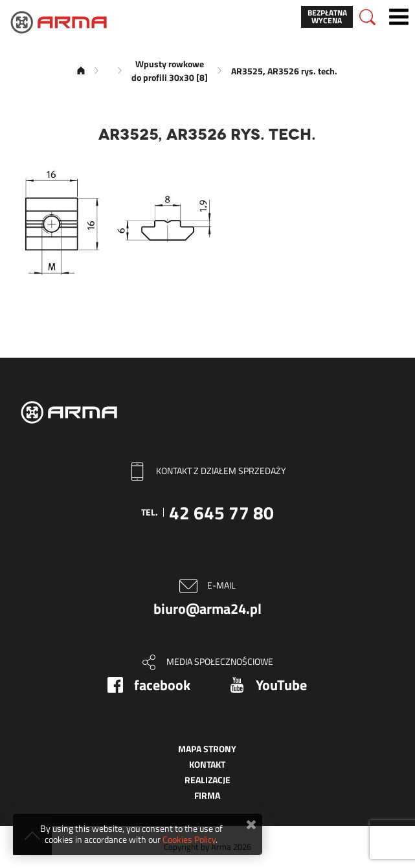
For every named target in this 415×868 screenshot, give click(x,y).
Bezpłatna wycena (327, 16)
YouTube (281, 685)
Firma (207, 795)
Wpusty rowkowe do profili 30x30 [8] (170, 71)
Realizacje (207, 780)
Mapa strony (207, 749)
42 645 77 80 (221, 513)
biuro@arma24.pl (207, 609)
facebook (162, 685)
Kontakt (207, 764)
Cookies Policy (189, 839)
